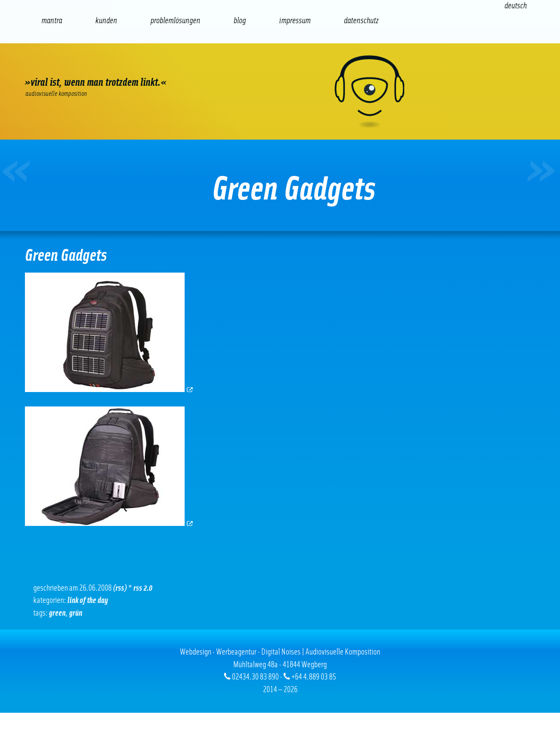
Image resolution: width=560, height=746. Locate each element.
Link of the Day (88, 601)
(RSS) (120, 588)
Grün (76, 613)
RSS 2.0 (143, 588)
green (57, 613)
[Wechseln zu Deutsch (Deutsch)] (516, 6)
